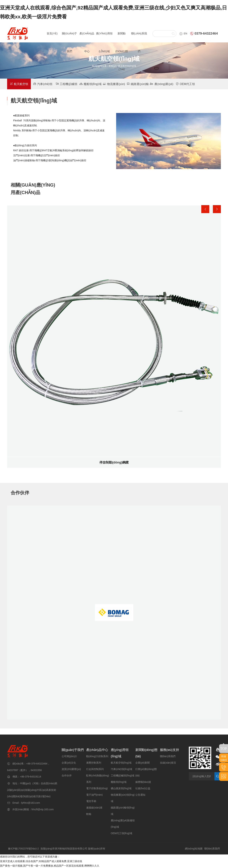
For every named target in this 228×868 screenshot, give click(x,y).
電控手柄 (91, 801)
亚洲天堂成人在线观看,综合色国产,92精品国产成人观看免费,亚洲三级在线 (41, 861)
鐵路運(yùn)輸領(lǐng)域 (123, 811)
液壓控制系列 (94, 763)
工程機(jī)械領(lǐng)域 (123, 776)
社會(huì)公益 (143, 788)
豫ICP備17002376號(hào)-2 (23, 849)
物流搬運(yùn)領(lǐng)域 (123, 798)
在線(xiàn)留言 (168, 763)
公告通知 (140, 795)
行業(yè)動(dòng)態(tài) (146, 772)
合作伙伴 (67, 776)
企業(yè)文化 (69, 763)
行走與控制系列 (95, 769)
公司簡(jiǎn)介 (69, 756)
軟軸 (89, 814)
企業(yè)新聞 (142, 763)
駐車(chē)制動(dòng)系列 (98, 779)
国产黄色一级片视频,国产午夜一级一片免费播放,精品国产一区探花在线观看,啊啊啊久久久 (50, 866)
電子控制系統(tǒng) (97, 788)
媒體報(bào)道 (143, 782)
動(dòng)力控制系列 (97, 756)
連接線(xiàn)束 (94, 808)
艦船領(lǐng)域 (90, 84)
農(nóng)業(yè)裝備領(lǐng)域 (123, 824)
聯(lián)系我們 (168, 756)
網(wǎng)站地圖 (194, 849)
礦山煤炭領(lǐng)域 (121, 788)
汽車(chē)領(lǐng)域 (121, 769)
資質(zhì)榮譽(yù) (71, 769)
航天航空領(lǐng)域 (121, 763)
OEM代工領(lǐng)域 (121, 833)
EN (183, 34)
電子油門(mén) (94, 795)
